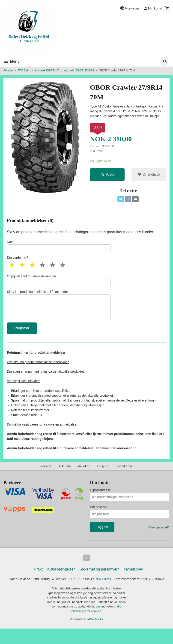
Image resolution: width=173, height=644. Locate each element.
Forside (8, 71)
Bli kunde (64, 475)
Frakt (38, 578)
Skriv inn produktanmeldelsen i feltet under (59, 311)
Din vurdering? (17, 261)
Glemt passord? (159, 536)
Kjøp (107, 175)
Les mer (102, 622)
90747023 (118, 589)
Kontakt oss (124, 475)
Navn (59, 248)
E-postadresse (100, 499)
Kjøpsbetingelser (61, 578)
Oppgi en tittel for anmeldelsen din (59, 284)
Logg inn (103, 475)
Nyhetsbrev (134, 578)
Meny (11, 61)
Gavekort (84, 475)
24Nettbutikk (95, 635)
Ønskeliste (149, 175)
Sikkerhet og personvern (100, 578)
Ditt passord (99, 516)
